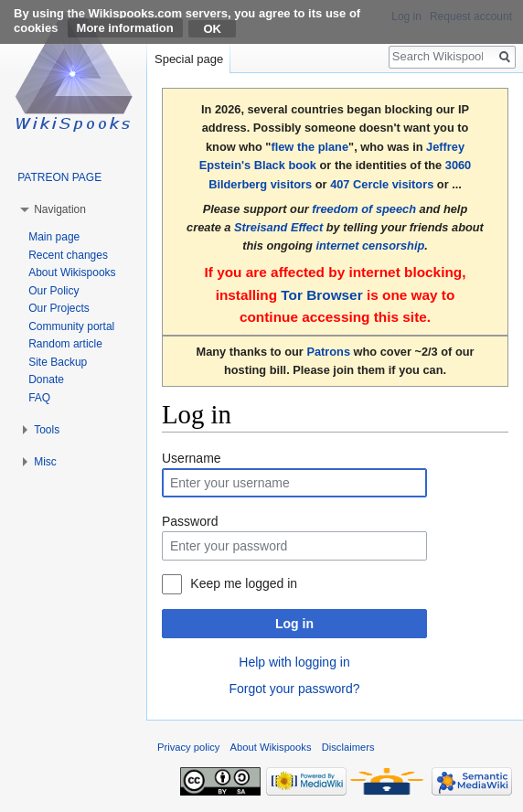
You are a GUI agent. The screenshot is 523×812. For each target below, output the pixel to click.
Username (192, 458)
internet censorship (371, 246)
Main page (54, 237)
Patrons (328, 352)
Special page (189, 59)
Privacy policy (188, 747)
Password (190, 521)
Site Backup (58, 362)
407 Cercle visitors (382, 184)
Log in (294, 624)
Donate (46, 379)
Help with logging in (294, 662)
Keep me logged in (244, 583)
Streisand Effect (278, 227)
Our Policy (53, 291)
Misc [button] (45, 462)
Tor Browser (321, 295)
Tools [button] (47, 430)
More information (125, 28)
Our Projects (59, 308)
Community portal (71, 326)
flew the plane (310, 147)
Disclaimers (348, 747)
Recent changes (68, 255)
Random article (65, 344)
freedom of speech (364, 209)
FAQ (39, 398)
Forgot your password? (294, 689)
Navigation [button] (60, 209)
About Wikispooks (72, 272)
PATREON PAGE (59, 177)
